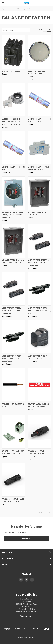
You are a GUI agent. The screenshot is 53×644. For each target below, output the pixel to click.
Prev (39, 30)
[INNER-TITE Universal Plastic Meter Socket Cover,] (39, 52)
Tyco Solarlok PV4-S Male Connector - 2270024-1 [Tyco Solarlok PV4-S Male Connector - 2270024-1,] (13, 500)
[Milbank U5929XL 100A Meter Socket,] (39, 193)
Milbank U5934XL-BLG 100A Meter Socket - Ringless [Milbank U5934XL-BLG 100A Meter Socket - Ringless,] (13, 262)
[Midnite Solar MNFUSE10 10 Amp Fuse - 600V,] (39, 100)
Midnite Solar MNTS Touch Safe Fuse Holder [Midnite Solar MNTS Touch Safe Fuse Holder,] (39, 168)
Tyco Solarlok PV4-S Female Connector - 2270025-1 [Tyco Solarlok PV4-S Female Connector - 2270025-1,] (37, 454)
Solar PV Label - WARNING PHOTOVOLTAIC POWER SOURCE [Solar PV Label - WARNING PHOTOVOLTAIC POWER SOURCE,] (38, 407)
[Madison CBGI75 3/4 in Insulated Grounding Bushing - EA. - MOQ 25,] (14, 100)
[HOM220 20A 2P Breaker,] (14, 52)
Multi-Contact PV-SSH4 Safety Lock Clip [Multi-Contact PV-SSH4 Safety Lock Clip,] (37, 357)
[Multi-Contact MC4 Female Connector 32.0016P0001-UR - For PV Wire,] (39, 241)
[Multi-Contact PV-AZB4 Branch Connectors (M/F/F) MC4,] (39, 289)
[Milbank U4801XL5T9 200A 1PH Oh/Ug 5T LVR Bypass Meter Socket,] (14, 193)
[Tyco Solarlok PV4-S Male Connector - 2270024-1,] (14, 480)
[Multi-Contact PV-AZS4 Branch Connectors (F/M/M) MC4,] (14, 337)
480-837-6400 (28, 616)
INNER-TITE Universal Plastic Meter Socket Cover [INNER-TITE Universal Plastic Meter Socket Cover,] (37, 74)
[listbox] (19, 30)
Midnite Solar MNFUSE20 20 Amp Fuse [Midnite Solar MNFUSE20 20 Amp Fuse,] (13, 168)
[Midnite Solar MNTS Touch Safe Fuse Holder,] (39, 148)
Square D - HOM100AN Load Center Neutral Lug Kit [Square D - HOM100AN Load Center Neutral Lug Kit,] (13, 453)
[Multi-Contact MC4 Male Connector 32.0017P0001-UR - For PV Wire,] (14, 289)
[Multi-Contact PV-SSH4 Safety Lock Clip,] (39, 337)
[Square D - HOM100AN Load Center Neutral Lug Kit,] (14, 432)
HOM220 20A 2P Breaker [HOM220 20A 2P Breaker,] (11, 71)
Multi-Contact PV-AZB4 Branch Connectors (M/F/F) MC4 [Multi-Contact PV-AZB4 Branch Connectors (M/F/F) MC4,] (39, 311)
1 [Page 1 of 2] (45, 30)
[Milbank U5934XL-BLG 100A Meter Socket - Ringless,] (14, 241)
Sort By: (6, 30)
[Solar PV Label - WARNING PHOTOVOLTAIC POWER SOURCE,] (39, 385)
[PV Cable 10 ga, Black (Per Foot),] (14, 385)
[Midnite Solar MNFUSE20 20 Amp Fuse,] (14, 148)
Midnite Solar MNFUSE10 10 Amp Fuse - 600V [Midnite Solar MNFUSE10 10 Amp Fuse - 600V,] (39, 120)
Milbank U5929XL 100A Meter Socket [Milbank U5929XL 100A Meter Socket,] (37, 214)
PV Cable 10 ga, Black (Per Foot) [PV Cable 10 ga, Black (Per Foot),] (13, 405)
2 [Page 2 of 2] (49, 30)
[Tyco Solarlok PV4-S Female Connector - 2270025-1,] (39, 432)
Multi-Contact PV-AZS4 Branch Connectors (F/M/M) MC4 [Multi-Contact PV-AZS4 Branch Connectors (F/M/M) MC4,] (11, 359)
